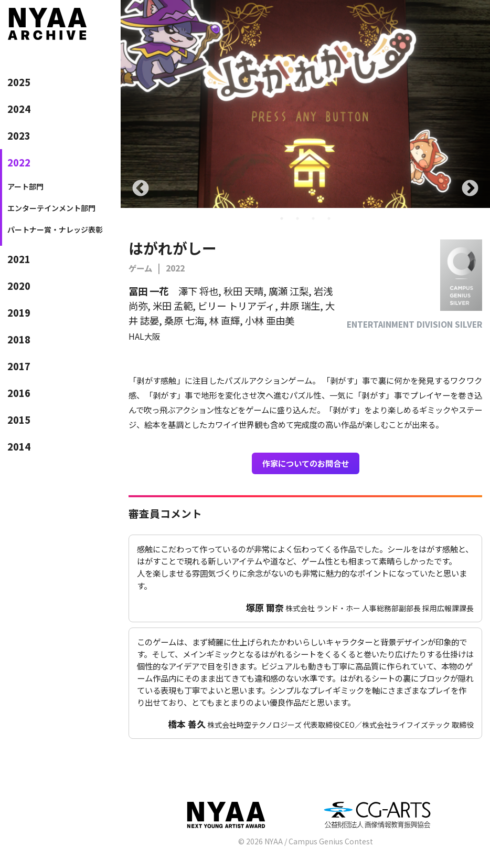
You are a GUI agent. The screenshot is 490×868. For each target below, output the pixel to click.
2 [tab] (297, 218)
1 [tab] (282, 218)
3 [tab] (313, 218)
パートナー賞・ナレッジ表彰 (55, 229)
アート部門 (25, 186)
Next (470, 189)
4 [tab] (329, 218)
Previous (141, 189)
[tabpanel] (305, 104)
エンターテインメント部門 (51, 208)
